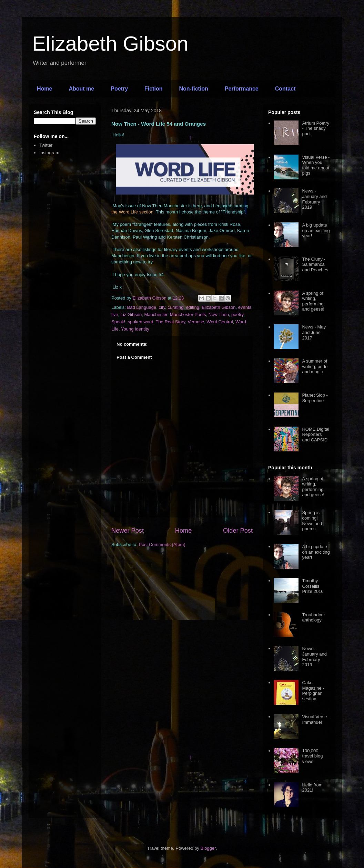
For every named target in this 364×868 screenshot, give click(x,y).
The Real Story (170, 322)
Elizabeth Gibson (110, 44)
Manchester (156, 315)
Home (44, 89)
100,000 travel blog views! (312, 756)
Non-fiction (193, 89)
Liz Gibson (131, 315)
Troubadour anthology (314, 618)
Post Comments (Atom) (162, 545)
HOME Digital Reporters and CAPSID (316, 435)
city (162, 307)
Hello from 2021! (312, 788)
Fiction (153, 89)
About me (81, 89)
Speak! (118, 322)
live (115, 315)
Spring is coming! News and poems (312, 521)
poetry (237, 315)
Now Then (219, 315)
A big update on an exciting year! (316, 230)
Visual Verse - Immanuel (316, 719)
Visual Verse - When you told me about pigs (316, 165)
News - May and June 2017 (314, 332)
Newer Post (128, 531)
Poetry (119, 89)
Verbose (196, 322)
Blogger (208, 848)
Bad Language (142, 307)
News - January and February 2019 (314, 199)
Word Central (220, 322)
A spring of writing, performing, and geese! (313, 301)
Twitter (46, 145)
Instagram (49, 153)
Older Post (238, 531)
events (245, 307)
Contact (285, 89)
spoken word (141, 322)
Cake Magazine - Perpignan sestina (313, 691)
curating (175, 307)
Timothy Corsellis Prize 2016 (313, 586)
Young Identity (135, 329)
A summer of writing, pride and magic (315, 366)
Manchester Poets (188, 315)
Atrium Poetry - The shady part (316, 128)
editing (193, 307)
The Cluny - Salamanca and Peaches (315, 264)
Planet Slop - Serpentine (315, 398)
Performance (242, 89)
